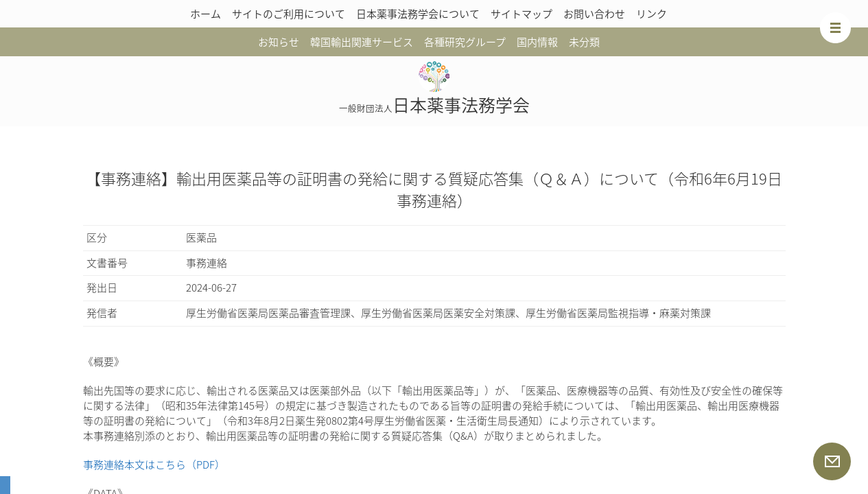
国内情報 (537, 42)
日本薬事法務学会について (418, 14)
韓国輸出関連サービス (362, 42)
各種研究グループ (465, 42)
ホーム (206, 14)
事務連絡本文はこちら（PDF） (154, 464)
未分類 (584, 42)
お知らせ (279, 42)
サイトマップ (521, 14)
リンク (652, 14)
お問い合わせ (594, 14)
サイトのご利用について (289, 14)
